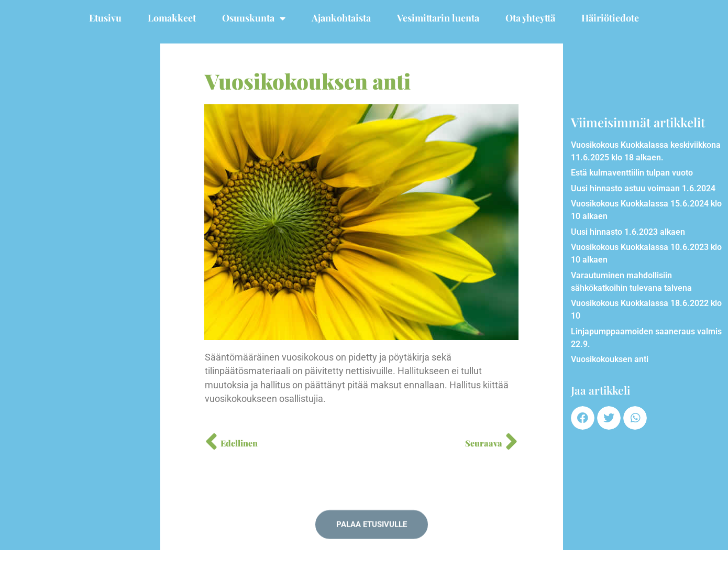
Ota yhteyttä (530, 18)
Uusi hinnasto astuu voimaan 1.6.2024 (643, 188)
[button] (583, 418)
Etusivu (105, 18)
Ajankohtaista (341, 18)
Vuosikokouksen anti (610, 359)
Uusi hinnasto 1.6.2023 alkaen (628, 232)
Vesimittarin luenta (438, 18)
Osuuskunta (254, 18)
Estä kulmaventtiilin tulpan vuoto (632, 173)
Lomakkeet (172, 18)
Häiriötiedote (610, 18)
